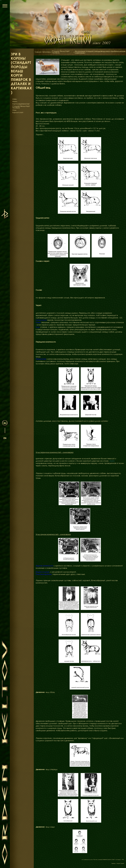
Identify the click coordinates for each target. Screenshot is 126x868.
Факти (15, 101)
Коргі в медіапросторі (21, 104)
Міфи (15, 99)
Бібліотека (46, 52)
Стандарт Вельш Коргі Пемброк (21, 107)
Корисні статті (18, 112)
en (5, 438)
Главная (38, 52)
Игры (14, 110)
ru (5, 423)
